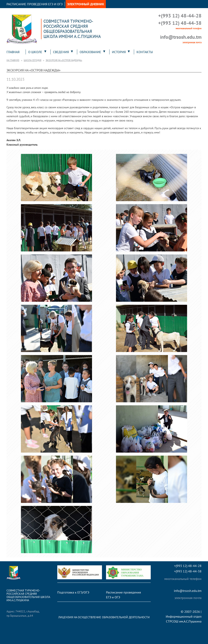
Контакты (145, 52)
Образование (90, 52)
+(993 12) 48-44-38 (180, 23)
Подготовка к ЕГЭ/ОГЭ (73, 592)
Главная (13, 52)
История (119, 52)
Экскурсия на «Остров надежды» (64, 60)
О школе (35, 52)
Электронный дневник (86, 4)
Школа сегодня (32, 60)
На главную (13, 60)
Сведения (61, 52)
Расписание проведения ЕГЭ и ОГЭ (35, 4)
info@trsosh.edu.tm (181, 37)
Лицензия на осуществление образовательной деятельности (104, 617)
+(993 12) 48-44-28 (180, 16)
